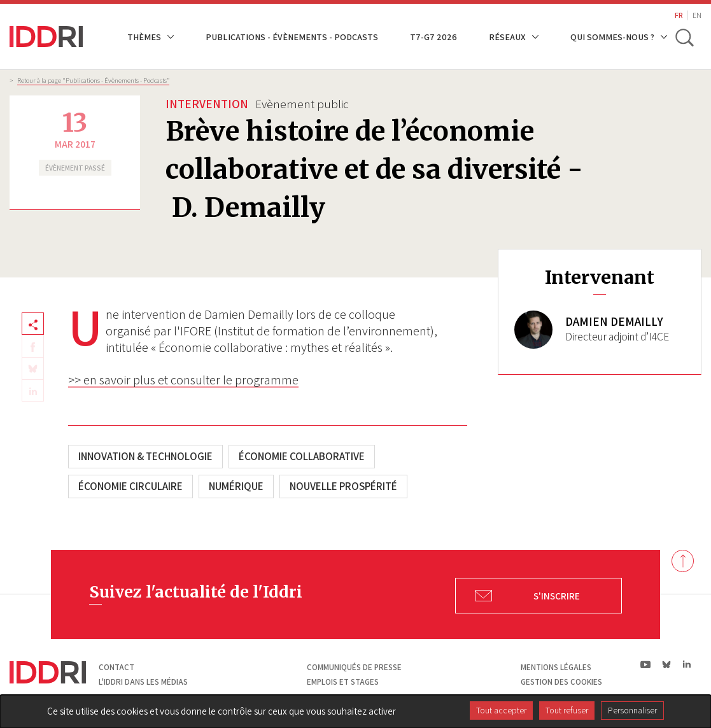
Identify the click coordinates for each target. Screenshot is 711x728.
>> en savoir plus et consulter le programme (183, 380)
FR (679, 15)
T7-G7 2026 (433, 37)
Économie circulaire (130, 486)
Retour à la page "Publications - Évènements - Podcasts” (93, 80)
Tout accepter (501, 710)
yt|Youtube (646, 664)
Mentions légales (556, 667)
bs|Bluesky (667, 664)
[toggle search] (684, 37)
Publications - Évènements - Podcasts (292, 37)
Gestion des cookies (561, 682)
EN (697, 15)
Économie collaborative (302, 456)
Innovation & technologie (145, 456)
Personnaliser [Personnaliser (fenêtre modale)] (632, 710)
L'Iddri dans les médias (143, 682)
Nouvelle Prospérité (343, 486)
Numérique (236, 486)
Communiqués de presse (354, 667)
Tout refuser (567, 710)
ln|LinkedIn (686, 665)
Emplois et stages (343, 682)
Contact (116, 667)
